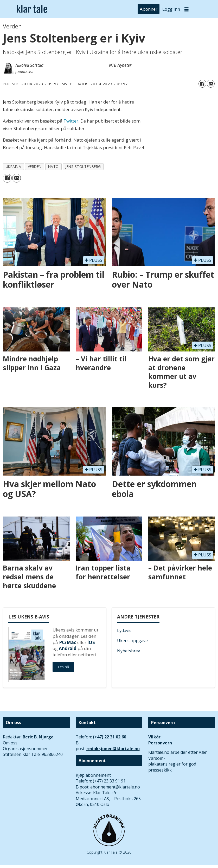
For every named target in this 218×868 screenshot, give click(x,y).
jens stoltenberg (83, 166)
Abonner (149, 9)
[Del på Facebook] (202, 84)
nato (53, 166)
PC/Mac (68, 642)
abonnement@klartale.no (115, 787)
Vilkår (154, 737)
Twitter (71, 121)
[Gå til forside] (32, 9)
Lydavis (124, 630)
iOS (91, 642)
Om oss (10, 743)
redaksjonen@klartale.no (113, 749)
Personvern (160, 743)
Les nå (63, 667)
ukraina (14, 166)
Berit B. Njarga (38, 737)
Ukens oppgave (132, 641)
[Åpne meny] (187, 9)
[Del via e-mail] (211, 84)
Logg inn (171, 9)
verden (35, 166)
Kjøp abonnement (93, 775)
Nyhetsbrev (129, 651)
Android (68, 648)
